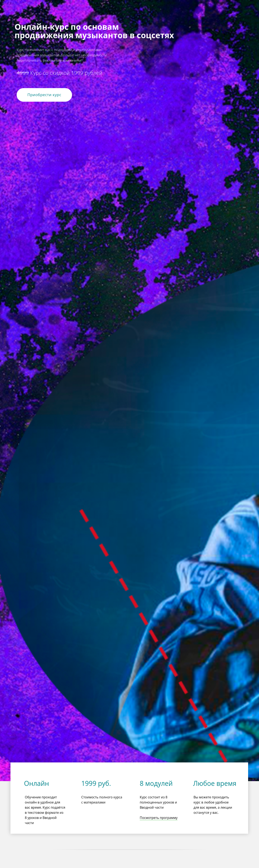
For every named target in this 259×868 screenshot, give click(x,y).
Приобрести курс (44, 95)
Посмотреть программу (159, 818)
